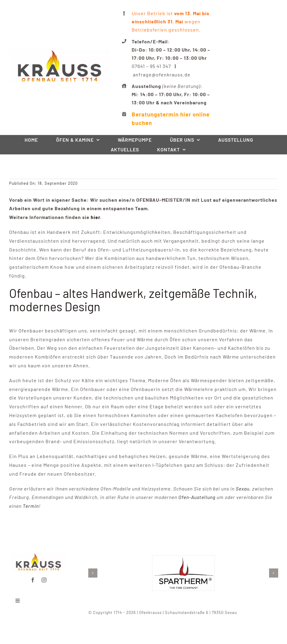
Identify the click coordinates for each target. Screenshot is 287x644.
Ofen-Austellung (197, 497)
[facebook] (33, 577)
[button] (96, 573)
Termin (31, 506)
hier (95, 217)
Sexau (243, 489)
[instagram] (44, 577)
